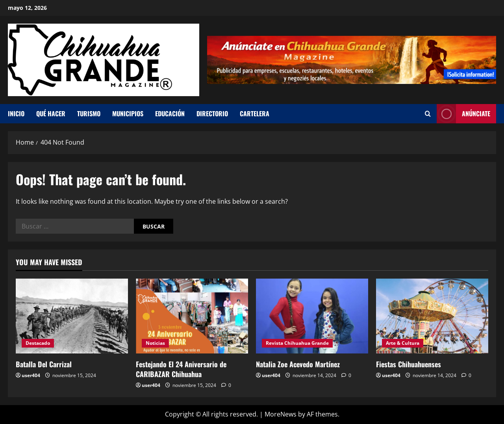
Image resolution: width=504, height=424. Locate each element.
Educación (170, 113)
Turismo (89, 113)
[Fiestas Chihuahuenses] (432, 316)
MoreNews (281, 414)
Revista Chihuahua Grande (297, 343)
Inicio (16, 113)
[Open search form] (428, 114)
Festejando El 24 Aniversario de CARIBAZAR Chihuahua (181, 369)
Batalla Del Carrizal (44, 364)
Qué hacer (51, 113)
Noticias (155, 343)
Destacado (38, 343)
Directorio (212, 113)
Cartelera (255, 113)
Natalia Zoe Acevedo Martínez (298, 364)
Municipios (128, 113)
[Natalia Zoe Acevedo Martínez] (312, 316)
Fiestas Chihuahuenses (409, 364)
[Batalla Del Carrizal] (72, 316)
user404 (31, 375)
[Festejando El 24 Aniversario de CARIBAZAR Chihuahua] (192, 316)
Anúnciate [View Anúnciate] (463, 114)
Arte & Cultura (403, 343)
